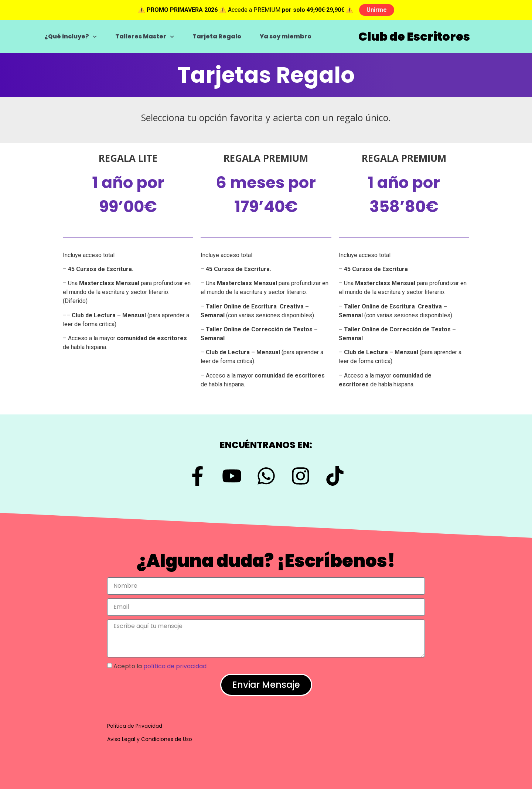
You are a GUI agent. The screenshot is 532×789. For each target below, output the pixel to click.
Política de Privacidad (135, 726)
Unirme (377, 10)
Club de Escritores (414, 36)
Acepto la (160, 666)
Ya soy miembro (286, 36)
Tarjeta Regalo (217, 36)
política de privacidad (175, 666)
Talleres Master (145, 37)
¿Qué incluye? (71, 37)
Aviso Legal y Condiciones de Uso (150, 739)
